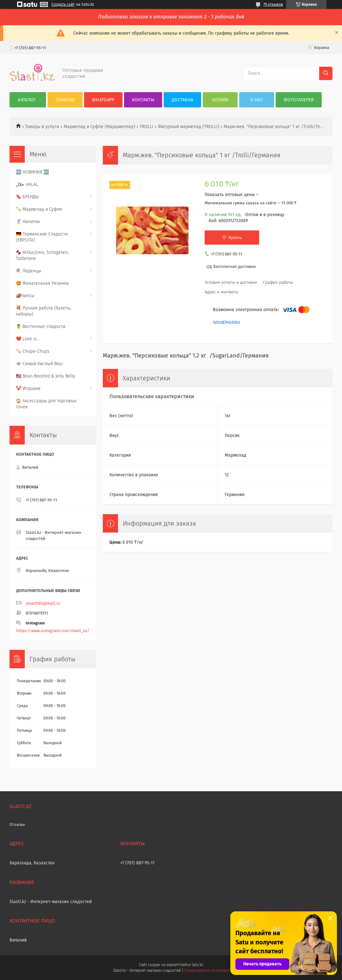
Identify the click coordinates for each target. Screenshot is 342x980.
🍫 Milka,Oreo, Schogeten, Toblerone (42, 255)
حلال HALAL (27, 184)
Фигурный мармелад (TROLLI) (189, 127)
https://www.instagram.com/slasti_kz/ (53, 631)
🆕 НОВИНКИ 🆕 (32, 172)
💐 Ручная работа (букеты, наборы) (44, 311)
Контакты (143, 100)
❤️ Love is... (28, 339)
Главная (65, 100)
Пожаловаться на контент (207, 970)
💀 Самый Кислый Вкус (40, 364)
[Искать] (326, 73)
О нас (257, 100)
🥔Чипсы (25, 296)
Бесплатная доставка (235, 266)
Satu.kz (197, 965)
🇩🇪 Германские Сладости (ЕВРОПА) (42, 237)
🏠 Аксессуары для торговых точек (46, 404)
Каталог (27, 100)
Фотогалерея (299, 100)
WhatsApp (103, 100)
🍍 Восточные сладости (41, 327)
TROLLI (146, 127)
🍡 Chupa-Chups (33, 351)
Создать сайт (63, 4)
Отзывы (17, 824)
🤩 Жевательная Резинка (42, 283)
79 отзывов (273, 4)
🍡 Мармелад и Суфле (39, 209)
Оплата (220, 100)
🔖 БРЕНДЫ (27, 197)
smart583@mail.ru (43, 603)
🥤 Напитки (28, 222)
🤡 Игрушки (28, 388)
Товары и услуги (42, 127)
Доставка (182, 100)
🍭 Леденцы (29, 271)
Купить (235, 238)
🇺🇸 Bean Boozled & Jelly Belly (46, 376)
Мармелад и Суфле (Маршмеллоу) (99, 127)
